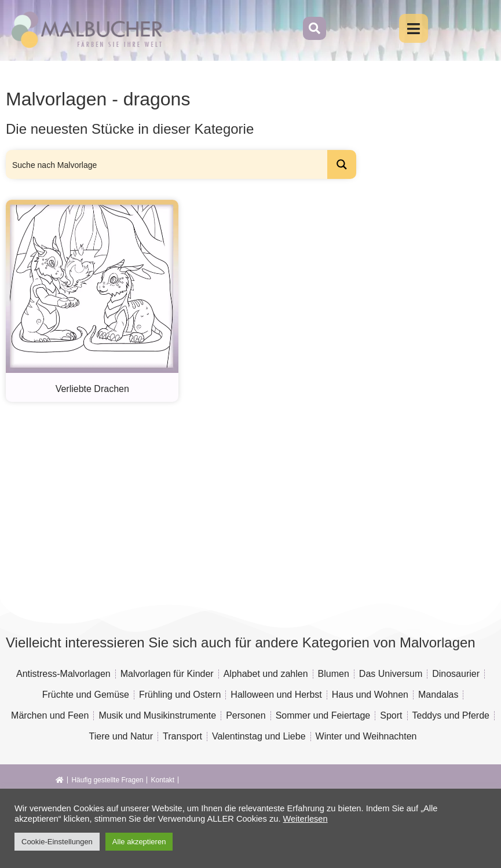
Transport (182, 736)
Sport (391, 715)
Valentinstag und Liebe (259, 736)
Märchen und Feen (50, 715)
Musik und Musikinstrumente (157, 715)
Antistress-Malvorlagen (63, 674)
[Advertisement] (222, 495)
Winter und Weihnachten (366, 736)
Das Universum (391, 674)
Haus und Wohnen (370, 695)
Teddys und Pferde (451, 715)
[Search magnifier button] (342, 164)
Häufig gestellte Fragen (107, 780)
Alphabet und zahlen (266, 674)
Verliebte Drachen (92, 389)
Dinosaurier (456, 674)
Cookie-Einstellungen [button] (57, 842)
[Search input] (167, 164)
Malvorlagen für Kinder (167, 674)
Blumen (334, 674)
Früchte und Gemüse (86, 695)
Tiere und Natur (121, 736)
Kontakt (162, 780)
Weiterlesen (306, 819)
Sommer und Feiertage (323, 715)
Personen (246, 715)
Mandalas (438, 695)
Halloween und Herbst (276, 695)
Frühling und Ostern (180, 695)
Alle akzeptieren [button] (139, 842)
